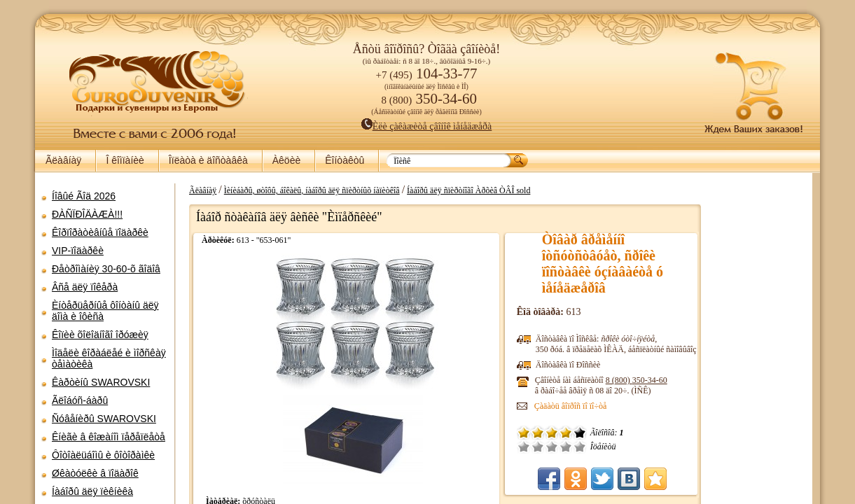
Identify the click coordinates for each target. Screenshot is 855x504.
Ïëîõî (642, 447)
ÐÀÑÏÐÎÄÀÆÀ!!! (87, 214)
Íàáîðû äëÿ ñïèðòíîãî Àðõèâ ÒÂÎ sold (587, 190)
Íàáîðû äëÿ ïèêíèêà (92, 491)
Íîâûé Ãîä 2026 (84, 196)
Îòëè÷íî (684, 447)
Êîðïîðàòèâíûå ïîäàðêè (100, 232)
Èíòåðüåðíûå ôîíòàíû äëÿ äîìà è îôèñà (105, 311)
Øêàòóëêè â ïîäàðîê (95, 473)
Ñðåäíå (656, 447)
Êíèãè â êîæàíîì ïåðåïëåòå (109, 437)
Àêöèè (286, 160)
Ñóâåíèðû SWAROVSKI (104, 419)
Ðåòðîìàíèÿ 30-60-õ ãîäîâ (106, 269)
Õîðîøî (670, 447)
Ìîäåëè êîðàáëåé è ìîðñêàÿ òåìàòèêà (109, 358)
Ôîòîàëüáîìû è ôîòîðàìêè (103, 455)
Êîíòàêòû (345, 160)
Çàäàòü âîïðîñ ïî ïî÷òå (675, 406)
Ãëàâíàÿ (63, 160)
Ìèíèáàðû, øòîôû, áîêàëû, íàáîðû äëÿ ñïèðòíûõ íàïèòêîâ (430, 190)
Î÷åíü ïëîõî (628, 447)
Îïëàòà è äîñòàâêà (208, 160)
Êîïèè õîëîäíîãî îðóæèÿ (100, 335)
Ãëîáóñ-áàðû (80, 400)
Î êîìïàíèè (125, 160)
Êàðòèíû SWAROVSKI (101, 382)
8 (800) (741, 380)
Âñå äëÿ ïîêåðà (85, 287)
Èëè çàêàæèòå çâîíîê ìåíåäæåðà (427, 126)
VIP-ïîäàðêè (78, 251)
